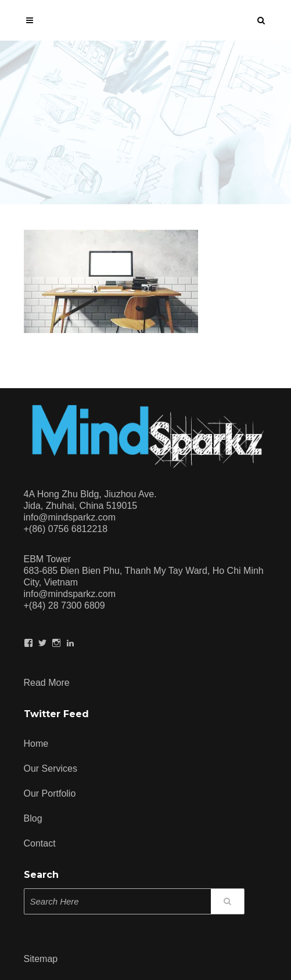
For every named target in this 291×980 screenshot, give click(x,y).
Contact (40, 843)
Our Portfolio (50, 793)
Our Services (51, 769)
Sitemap (41, 959)
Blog (33, 818)
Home (36, 744)
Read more (47, 681)
